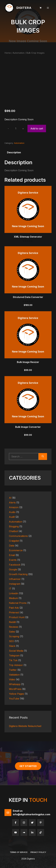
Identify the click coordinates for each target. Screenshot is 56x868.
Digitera (24, 8)
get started (28, 766)
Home (8, 53)
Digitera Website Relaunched (25, 726)
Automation (19, 53)
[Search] (43, 456)
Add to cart (37, 129)
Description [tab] (14, 152)
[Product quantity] (16, 129)
